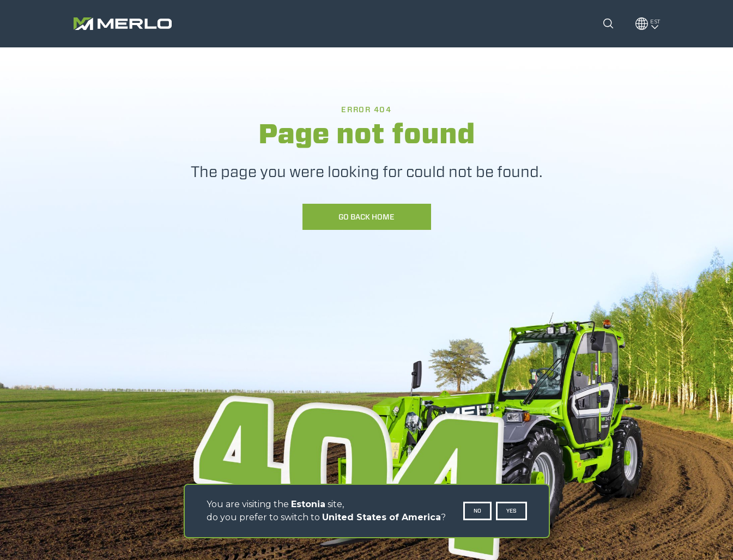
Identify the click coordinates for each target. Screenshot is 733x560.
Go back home (367, 217)
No (477, 511)
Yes (511, 511)
